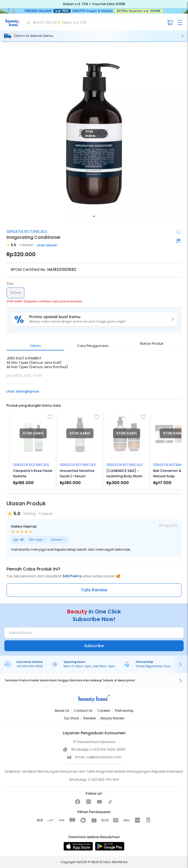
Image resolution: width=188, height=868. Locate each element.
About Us (62, 711)
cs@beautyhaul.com (104, 757)
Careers (104, 711)
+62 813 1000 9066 (30, 666)
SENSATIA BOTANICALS (27, 231)
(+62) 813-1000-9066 (108, 749)
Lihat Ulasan (47, 245)
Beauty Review (112, 718)
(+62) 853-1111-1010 (104, 780)
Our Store (71, 718)
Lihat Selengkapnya (23, 391)
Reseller (90, 718)
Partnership (124, 711)
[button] (94, 319)
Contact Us (83, 711)
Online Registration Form (153, 666)
